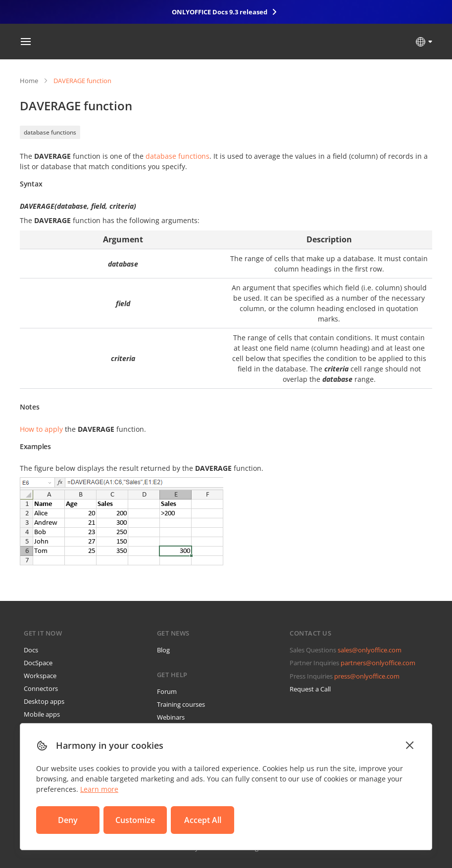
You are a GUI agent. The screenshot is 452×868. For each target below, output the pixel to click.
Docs (31, 650)
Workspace (40, 676)
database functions (50, 132)
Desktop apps (44, 701)
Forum (167, 691)
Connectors (41, 688)
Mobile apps (42, 714)
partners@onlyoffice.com (378, 663)
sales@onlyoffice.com (370, 650)
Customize (135, 820)
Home (29, 81)
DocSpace (38, 663)
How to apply (41, 429)
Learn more (99, 789)
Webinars (171, 717)
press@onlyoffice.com (367, 676)
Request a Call (310, 689)
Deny (68, 820)
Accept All (203, 820)
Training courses (181, 704)
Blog (163, 650)
